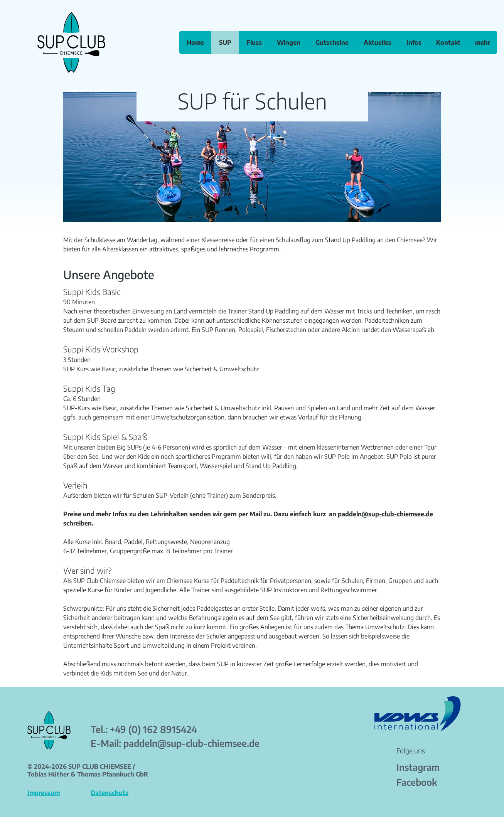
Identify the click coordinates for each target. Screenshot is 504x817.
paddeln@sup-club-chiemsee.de (385, 514)
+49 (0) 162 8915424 (153, 729)
